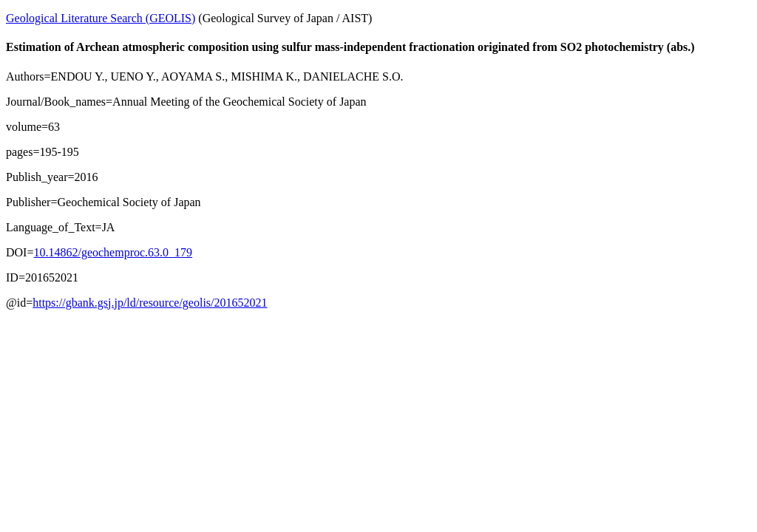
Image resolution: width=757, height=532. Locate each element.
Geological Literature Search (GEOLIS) (101, 18)
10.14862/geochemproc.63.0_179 (113, 252)
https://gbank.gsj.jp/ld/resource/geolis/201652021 (150, 303)
